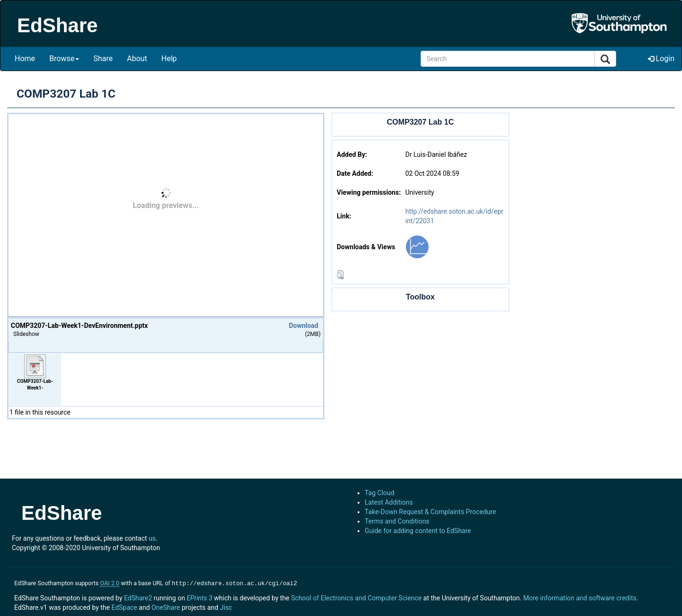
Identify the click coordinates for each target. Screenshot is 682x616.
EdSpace (124, 607)
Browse (64, 59)
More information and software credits (580, 597)
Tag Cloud (380, 493)
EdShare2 (138, 597)
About (137, 59)
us (152, 538)
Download (304, 326)
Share (103, 59)
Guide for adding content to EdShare (418, 531)
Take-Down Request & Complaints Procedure (430, 512)
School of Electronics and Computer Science (356, 597)
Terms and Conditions (397, 521)
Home (25, 59)
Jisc (226, 607)
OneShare (166, 607)
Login (661, 59)
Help (169, 59)
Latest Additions (389, 502)
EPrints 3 (199, 597)
